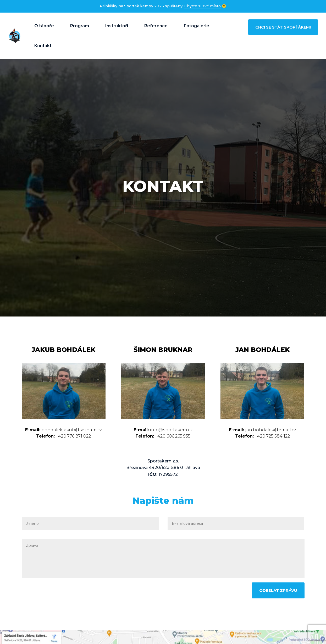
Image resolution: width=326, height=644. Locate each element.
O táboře (44, 26)
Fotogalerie (197, 26)
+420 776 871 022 (73, 436)
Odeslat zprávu (278, 590)
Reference (156, 26)
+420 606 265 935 (172, 436)
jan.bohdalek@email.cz (271, 430)
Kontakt (43, 46)
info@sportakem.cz (171, 430)
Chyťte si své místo (203, 6)
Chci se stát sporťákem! (283, 27)
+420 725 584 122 (272, 436)
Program (80, 26)
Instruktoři (117, 26)
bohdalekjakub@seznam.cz (72, 430)
